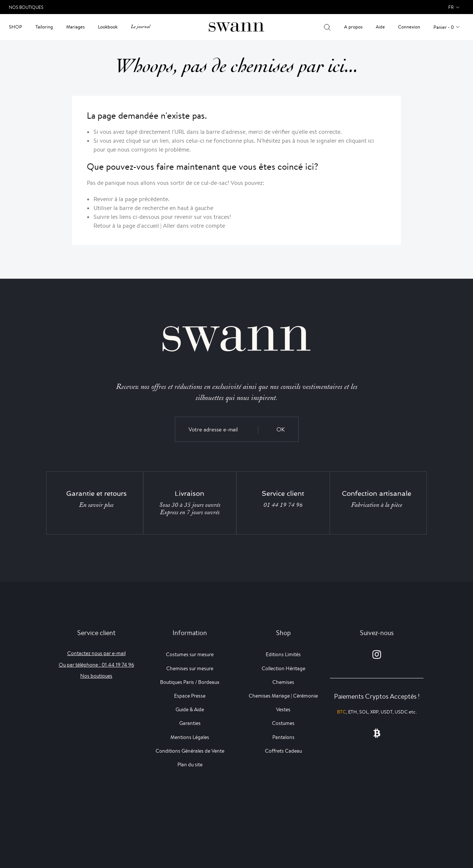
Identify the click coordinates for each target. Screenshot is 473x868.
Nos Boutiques (26, 7)
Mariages (75, 27)
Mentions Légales (190, 737)
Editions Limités (283, 654)
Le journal (140, 27)
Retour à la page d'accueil (126, 226)
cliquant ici (360, 141)
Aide (380, 27)
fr (451, 7)
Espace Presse (190, 696)
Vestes (283, 709)
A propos (353, 27)
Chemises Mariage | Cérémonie (283, 696)
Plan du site (190, 764)
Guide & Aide (190, 709)
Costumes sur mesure (190, 654)
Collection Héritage (283, 668)
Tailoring (44, 27)
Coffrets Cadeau (283, 751)
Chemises (283, 682)
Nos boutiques (96, 676)
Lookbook (108, 27)
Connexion (409, 27)
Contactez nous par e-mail (96, 653)
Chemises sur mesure (190, 668)
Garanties (190, 723)
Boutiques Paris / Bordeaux (190, 682)
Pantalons (283, 737)
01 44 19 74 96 (283, 505)
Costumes (283, 723)
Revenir (103, 199)
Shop (16, 27)
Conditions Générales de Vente (190, 751)
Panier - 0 (444, 27)
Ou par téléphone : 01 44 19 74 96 (96, 665)
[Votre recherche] (327, 27)
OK (281, 429)
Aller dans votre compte (194, 226)
